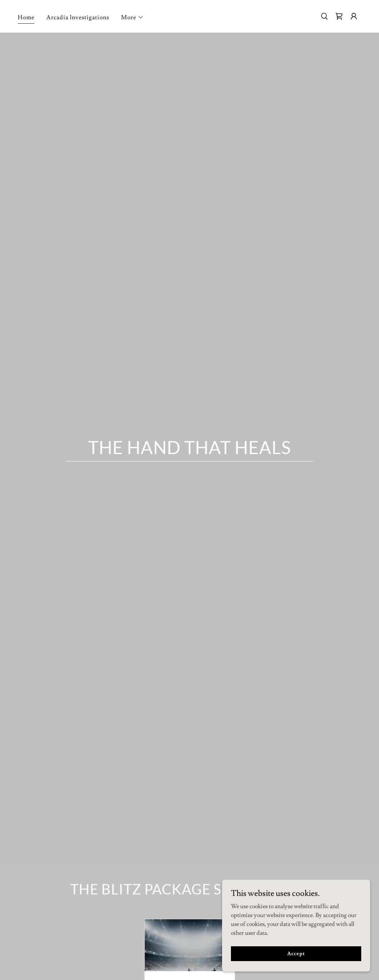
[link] (339, 16)
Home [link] (26, 17)
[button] (132, 17)
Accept (296, 953)
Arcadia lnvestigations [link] (78, 17)
